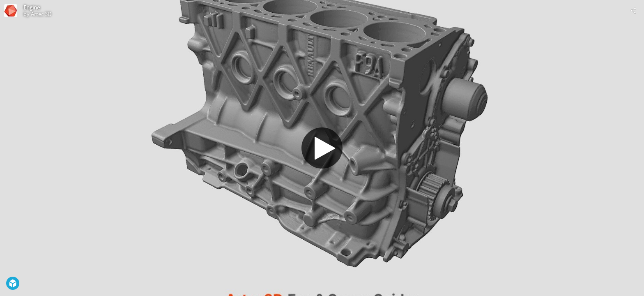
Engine (32, 7)
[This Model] (11, 11)
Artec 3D (41, 14)
